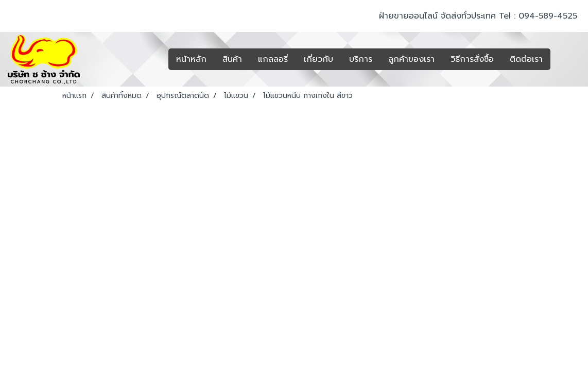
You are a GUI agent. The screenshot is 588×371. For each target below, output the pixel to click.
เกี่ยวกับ (318, 59)
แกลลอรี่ (273, 59)
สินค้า (232, 59)
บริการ (361, 59)
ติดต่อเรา (526, 59)
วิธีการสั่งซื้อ (472, 59)
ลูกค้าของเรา (411, 59)
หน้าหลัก (191, 59)
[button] (566, 59)
